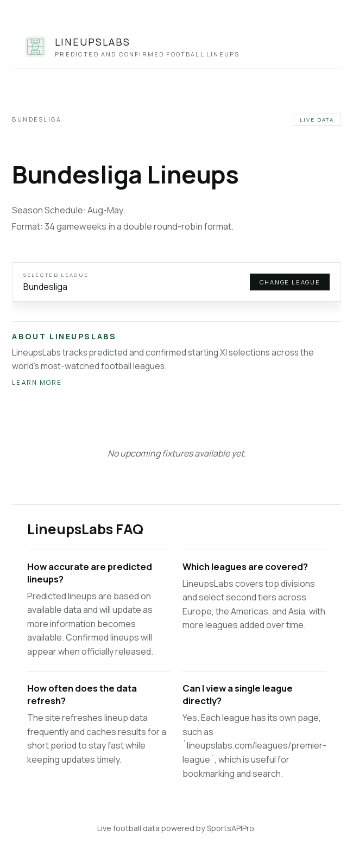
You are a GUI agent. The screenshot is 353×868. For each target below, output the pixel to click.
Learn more (37, 382)
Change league (290, 282)
